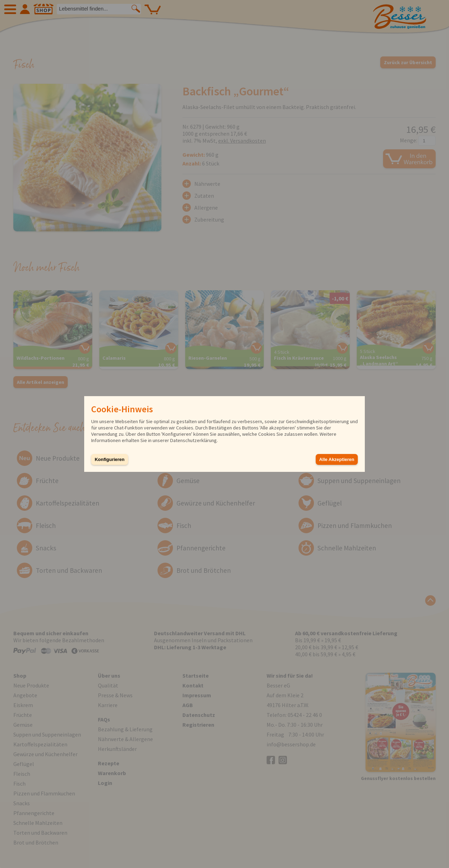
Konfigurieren (110, 459)
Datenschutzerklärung (193, 440)
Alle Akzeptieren (337, 459)
